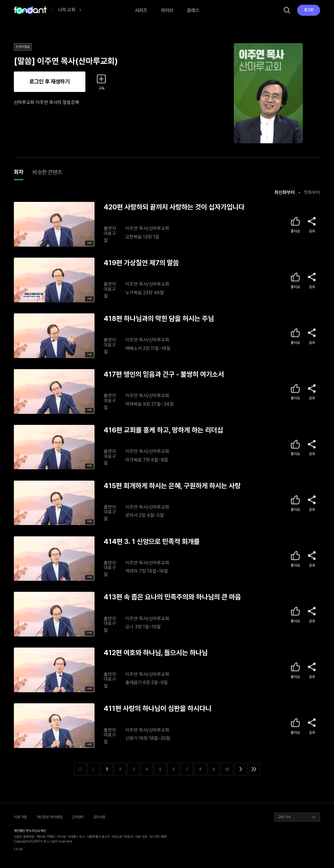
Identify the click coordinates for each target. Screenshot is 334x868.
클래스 (193, 10)
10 (227, 769)
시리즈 (141, 10)
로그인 (309, 10)
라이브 (167, 10)
